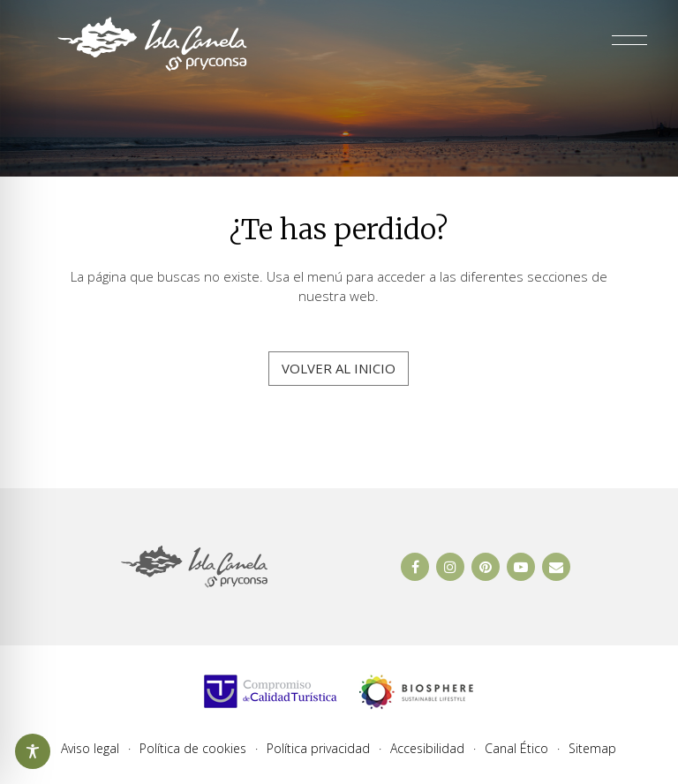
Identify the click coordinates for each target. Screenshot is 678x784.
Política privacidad (318, 749)
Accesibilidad (427, 749)
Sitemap (592, 749)
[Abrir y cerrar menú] (629, 44)
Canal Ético (516, 749)
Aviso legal (90, 749)
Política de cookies (193, 749)
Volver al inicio (339, 368)
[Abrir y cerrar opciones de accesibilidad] (33, 751)
